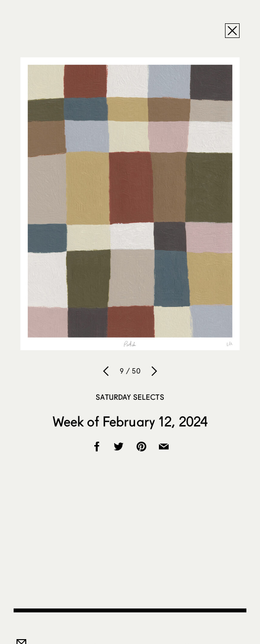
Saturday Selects (130, 397)
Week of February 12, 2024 (130, 421)
